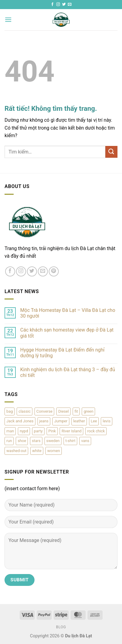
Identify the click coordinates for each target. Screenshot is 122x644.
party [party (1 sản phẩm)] (38, 431)
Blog (61, 627)
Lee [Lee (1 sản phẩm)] (94, 421)
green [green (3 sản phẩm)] (88, 411)
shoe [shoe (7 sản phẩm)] (22, 441)
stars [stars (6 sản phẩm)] (36, 441)
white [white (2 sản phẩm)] (37, 451)
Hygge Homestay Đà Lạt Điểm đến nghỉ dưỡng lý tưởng (62, 353)
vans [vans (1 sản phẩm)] (85, 441)
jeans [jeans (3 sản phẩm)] (44, 421)
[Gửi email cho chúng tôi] (70, 5)
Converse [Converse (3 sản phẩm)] (44, 411)
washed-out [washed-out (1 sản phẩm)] (16, 451)
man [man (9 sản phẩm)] (10, 431)
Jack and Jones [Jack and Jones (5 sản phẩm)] (20, 421)
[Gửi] (111, 152)
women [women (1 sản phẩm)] (54, 451)
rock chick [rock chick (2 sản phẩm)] (96, 431)
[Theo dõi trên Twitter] (64, 5)
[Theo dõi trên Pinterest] (54, 271)
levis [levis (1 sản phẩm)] (107, 421)
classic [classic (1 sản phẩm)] (25, 411)
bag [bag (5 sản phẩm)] (10, 411)
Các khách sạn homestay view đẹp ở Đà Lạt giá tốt (67, 333)
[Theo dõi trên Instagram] (58, 5)
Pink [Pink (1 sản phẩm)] (52, 431)
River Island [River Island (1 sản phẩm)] (71, 431)
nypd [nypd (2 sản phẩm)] (24, 431)
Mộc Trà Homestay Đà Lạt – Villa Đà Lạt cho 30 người (68, 313)
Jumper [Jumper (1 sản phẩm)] (61, 421)
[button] (8, 20)
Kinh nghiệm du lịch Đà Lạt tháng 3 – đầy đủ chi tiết (68, 372)
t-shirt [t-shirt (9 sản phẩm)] (70, 441)
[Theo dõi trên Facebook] (52, 5)
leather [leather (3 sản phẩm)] (79, 421)
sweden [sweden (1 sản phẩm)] (53, 441)
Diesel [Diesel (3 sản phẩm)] (63, 411)
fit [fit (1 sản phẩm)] (76, 411)
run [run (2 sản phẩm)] (9, 441)
